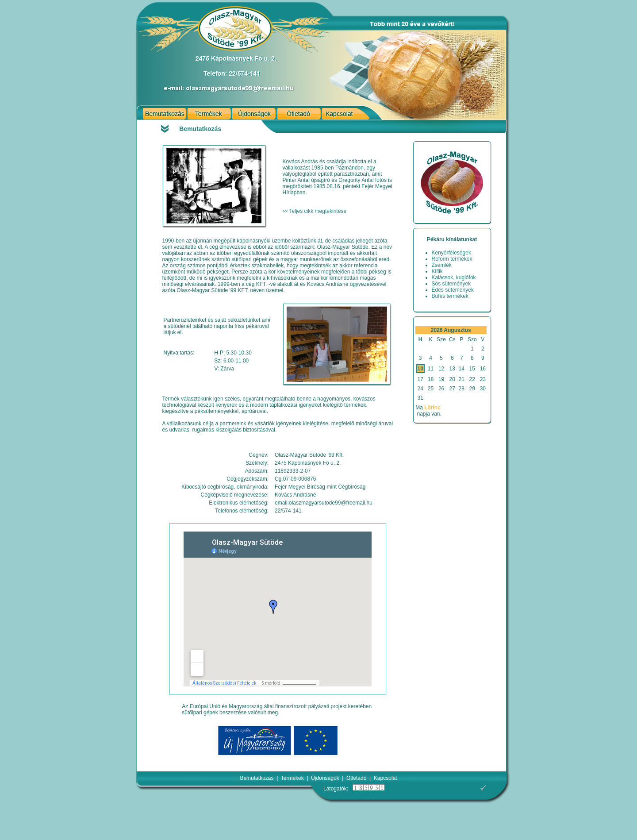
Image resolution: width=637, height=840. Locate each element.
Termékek (292, 778)
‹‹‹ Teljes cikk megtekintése (315, 211)
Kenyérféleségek (451, 253)
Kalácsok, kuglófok (454, 277)
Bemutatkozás (257, 778)
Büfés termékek (450, 296)
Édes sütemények (453, 290)
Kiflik (437, 271)
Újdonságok (325, 778)
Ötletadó (356, 778)
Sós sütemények (451, 284)
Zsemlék (442, 265)
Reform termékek (452, 259)
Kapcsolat (386, 778)
